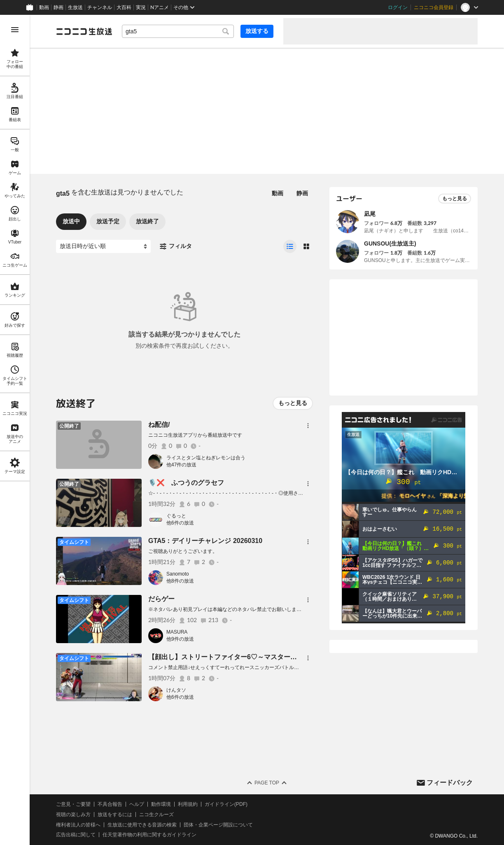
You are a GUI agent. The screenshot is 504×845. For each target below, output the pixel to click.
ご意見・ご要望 (73, 804)
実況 (141, 7)
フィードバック (450, 783)
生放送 (75, 7)
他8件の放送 (180, 581)
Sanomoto (178, 574)
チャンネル (100, 7)
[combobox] (178, 31)
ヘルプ (137, 804)
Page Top (267, 783)
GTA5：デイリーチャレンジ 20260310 (205, 541)
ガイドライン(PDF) (226, 804)
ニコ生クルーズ (156, 815)
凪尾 (370, 214)
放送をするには (115, 815)
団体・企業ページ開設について (218, 825)
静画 (58, 7)
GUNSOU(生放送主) (390, 243)
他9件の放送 (180, 639)
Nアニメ (160, 7)
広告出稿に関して (76, 835)
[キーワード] (178, 31)
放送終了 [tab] (147, 221)
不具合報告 (110, 804)
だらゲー (161, 599)
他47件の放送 (181, 465)
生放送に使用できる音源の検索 (142, 825)
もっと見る (293, 403)
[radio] (290, 246)
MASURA (177, 632)
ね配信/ (159, 425)
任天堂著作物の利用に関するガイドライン (149, 835)
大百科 (124, 7)
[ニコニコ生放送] (84, 31)
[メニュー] (308, 426)
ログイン (398, 7)
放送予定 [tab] (108, 221)
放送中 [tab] (71, 221)
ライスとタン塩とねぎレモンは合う (206, 458)
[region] (15, 430)
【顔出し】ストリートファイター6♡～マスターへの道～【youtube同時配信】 (265, 657)
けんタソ (176, 690)
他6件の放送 (180, 523)
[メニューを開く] (15, 30)
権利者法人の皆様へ (78, 825)
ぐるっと (176, 516)
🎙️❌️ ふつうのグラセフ (186, 483)
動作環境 (161, 804)
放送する (257, 31)
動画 (44, 7)
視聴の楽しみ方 (73, 815)
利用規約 (188, 804)
